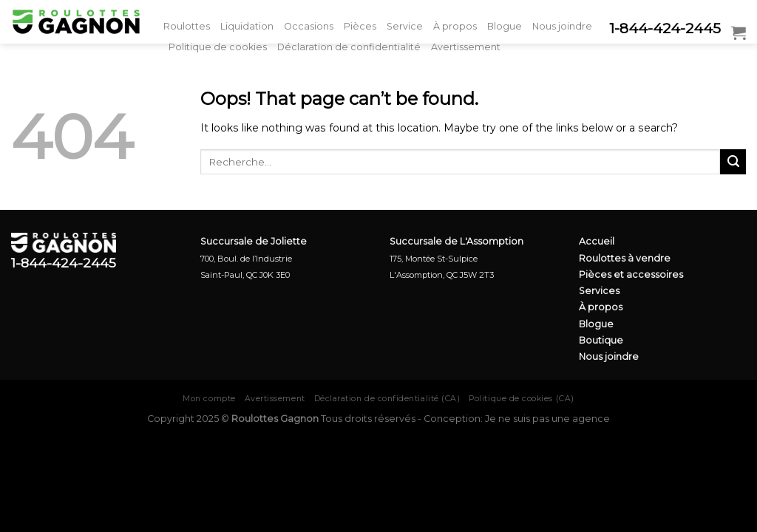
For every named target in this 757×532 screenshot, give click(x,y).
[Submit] (733, 162)
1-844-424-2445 (665, 28)
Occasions (309, 26)
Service (405, 26)
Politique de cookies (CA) (521, 399)
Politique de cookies (218, 47)
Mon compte (209, 399)
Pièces (360, 26)
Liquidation (247, 26)
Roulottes (187, 26)
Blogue (505, 26)
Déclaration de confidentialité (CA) (387, 399)
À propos (455, 26)
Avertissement (466, 47)
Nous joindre (562, 26)
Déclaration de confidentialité (349, 47)
